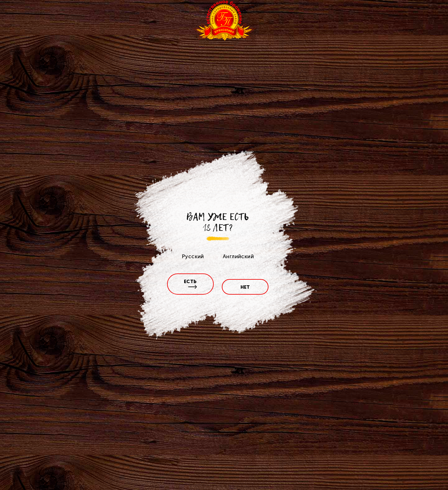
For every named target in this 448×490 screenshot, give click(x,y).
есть (191, 284)
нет (245, 287)
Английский (238, 256)
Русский (193, 256)
